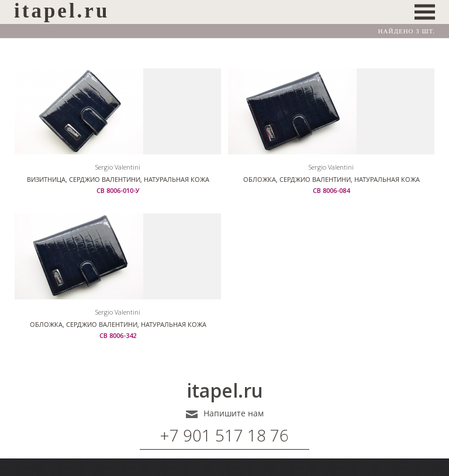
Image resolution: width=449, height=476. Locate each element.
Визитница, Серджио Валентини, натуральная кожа (118, 179)
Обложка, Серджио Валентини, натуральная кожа (331, 179)
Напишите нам (234, 413)
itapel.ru (225, 391)
